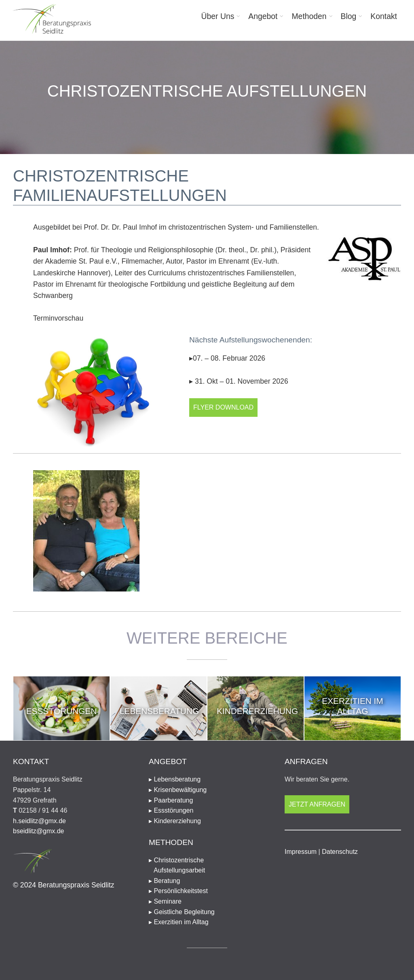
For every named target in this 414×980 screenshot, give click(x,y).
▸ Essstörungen (171, 810)
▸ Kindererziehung (175, 821)
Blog (349, 16)
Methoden (309, 16)
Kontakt (384, 16)
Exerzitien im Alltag (352, 706)
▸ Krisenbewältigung (178, 790)
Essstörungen (62, 711)
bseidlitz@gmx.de (39, 831)
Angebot (263, 16)
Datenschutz (340, 852)
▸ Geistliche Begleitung (182, 912)
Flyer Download (223, 407)
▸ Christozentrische (207, 866)
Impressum (301, 852)
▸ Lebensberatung (175, 779)
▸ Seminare (165, 901)
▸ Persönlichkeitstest (178, 891)
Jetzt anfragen (317, 804)
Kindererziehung (257, 711)
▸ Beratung (164, 881)
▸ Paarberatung (171, 800)
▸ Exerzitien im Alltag (179, 922)
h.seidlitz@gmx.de (39, 821)
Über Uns (218, 16)
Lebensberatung (159, 711)
